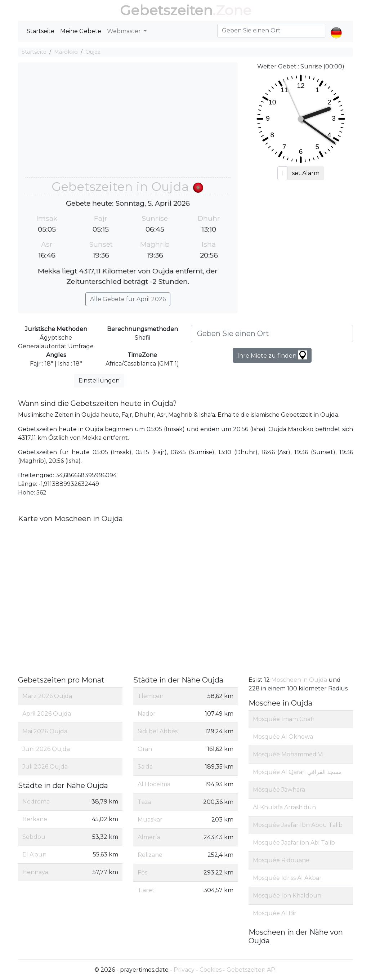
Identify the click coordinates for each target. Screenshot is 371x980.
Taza (144, 802)
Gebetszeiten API (252, 970)
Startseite (41, 31)
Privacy (184, 970)
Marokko (66, 52)
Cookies (211, 970)
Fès (142, 872)
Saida (145, 767)
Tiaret (146, 890)
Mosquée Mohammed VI (288, 754)
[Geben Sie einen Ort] (272, 334)
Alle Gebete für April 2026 (128, 299)
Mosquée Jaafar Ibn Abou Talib (298, 825)
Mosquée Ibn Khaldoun (287, 896)
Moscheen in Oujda (300, 680)
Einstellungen (99, 381)
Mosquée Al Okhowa (283, 737)
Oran (145, 749)
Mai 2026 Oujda (45, 731)
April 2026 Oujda (47, 714)
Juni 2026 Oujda (46, 749)
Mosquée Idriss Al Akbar (287, 878)
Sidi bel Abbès (158, 731)
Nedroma (36, 802)
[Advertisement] (128, 124)
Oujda (93, 52)
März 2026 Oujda (47, 696)
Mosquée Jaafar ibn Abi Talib (294, 843)
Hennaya (35, 872)
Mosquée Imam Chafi (283, 719)
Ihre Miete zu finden (272, 355)
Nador (147, 714)
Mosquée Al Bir (275, 913)
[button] (336, 27)
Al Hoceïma (154, 784)
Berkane (35, 819)
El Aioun (34, 854)
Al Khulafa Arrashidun (284, 807)
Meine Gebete (81, 31)
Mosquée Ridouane (281, 860)
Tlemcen (151, 696)
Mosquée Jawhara (279, 790)
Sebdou (34, 837)
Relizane (150, 855)
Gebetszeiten (166, 10)
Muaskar (150, 820)
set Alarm (306, 173)
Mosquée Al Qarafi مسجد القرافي (297, 772)
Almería (149, 837)
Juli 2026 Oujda (45, 767)
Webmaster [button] (125, 31)
